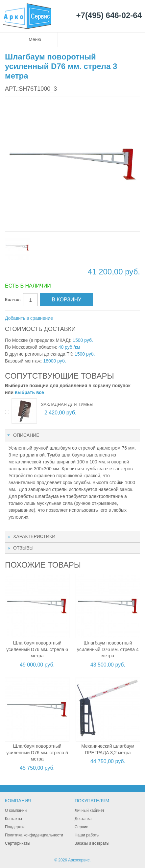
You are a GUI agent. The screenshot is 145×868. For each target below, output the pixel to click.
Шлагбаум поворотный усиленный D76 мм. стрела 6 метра (37, 649)
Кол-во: (13, 300)
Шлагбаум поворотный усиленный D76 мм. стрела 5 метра (37, 752)
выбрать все (29, 392)
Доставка (83, 819)
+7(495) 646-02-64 (109, 16)
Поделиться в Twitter (93, 318)
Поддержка (15, 827)
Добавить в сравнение (29, 318)
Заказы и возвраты (92, 843)
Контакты (13, 819)
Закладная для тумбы (67, 404)
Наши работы (87, 835)
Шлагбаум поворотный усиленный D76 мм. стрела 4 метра (108, 649)
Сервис (81, 827)
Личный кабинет (89, 810)
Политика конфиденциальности (34, 835)
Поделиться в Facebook (80, 318)
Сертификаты (18, 843)
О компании (16, 810)
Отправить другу (67, 318)
